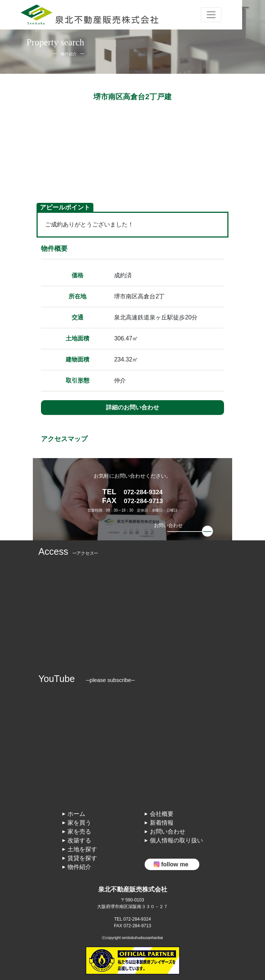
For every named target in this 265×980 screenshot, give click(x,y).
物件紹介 (79, 867)
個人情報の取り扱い (176, 840)
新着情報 (162, 823)
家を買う (79, 823)
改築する (79, 840)
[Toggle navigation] (211, 15)
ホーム (76, 814)
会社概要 (162, 814)
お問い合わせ (168, 832)
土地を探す (82, 849)
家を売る (79, 832)
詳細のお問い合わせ (132, 407)
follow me (175, 864)
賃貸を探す (82, 858)
